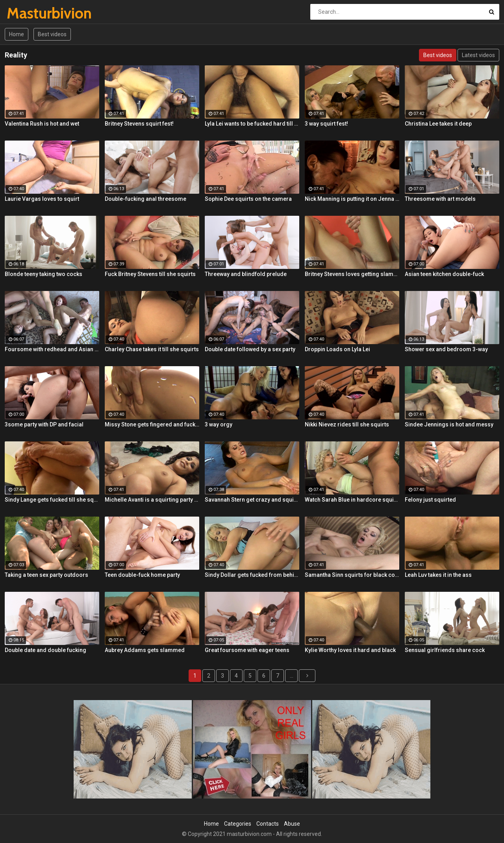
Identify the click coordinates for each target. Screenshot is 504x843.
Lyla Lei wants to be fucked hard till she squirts (252, 124)
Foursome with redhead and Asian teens (52, 349)
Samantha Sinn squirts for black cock (352, 575)
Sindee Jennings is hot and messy (449, 424)
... (292, 676)
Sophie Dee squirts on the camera (248, 199)
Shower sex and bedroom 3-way (446, 349)
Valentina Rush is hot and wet (42, 124)
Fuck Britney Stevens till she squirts (150, 274)
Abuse (292, 824)
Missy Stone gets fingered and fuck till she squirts (152, 424)
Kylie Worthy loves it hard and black (350, 650)
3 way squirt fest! (326, 124)
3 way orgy (219, 424)
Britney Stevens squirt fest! (139, 124)
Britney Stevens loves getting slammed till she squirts (352, 274)
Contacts (268, 824)
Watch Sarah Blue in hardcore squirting (352, 500)
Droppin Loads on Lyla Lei (337, 349)
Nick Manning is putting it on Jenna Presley (352, 199)
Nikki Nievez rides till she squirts (347, 424)
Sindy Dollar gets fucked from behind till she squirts (252, 575)
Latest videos (478, 55)
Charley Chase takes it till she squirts (152, 349)
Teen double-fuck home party (142, 575)
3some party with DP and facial (44, 424)
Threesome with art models (440, 199)
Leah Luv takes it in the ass (438, 575)
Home (17, 34)
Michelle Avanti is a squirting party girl (152, 500)
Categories (238, 824)
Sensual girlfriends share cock (445, 650)
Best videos (52, 34)
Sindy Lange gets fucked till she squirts (52, 500)
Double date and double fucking (45, 650)
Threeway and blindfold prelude (246, 274)
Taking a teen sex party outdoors (46, 575)
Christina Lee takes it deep (438, 124)
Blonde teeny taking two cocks (44, 274)
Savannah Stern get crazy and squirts (252, 500)
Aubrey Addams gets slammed (145, 650)
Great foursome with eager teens (247, 650)
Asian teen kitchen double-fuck (444, 274)
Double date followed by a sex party (250, 349)
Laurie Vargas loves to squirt (42, 199)
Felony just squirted (430, 500)
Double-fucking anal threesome (145, 199)
